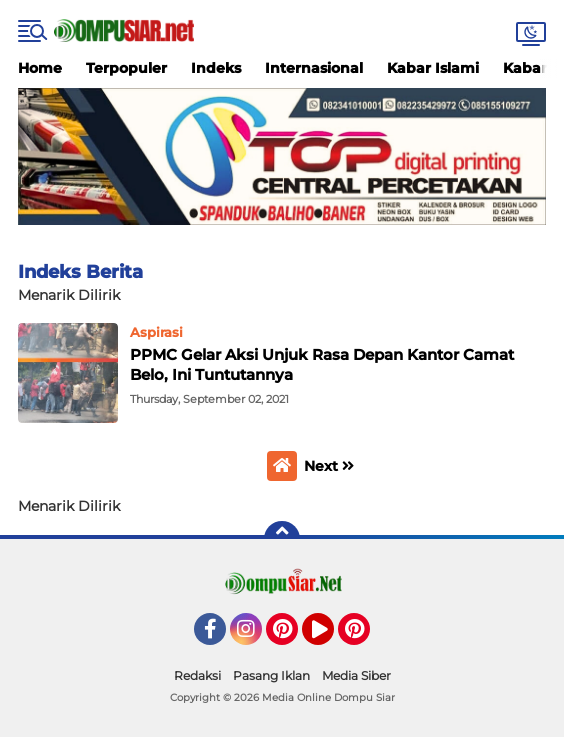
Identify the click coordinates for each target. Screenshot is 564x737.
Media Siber (356, 675)
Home (40, 68)
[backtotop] (282, 539)
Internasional (314, 68)
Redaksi (197, 675)
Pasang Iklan (271, 675)
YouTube (332, 638)
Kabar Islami (433, 68)
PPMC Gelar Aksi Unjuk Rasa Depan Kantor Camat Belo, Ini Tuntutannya (322, 364)
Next (329, 466)
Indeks (216, 68)
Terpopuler (126, 68)
